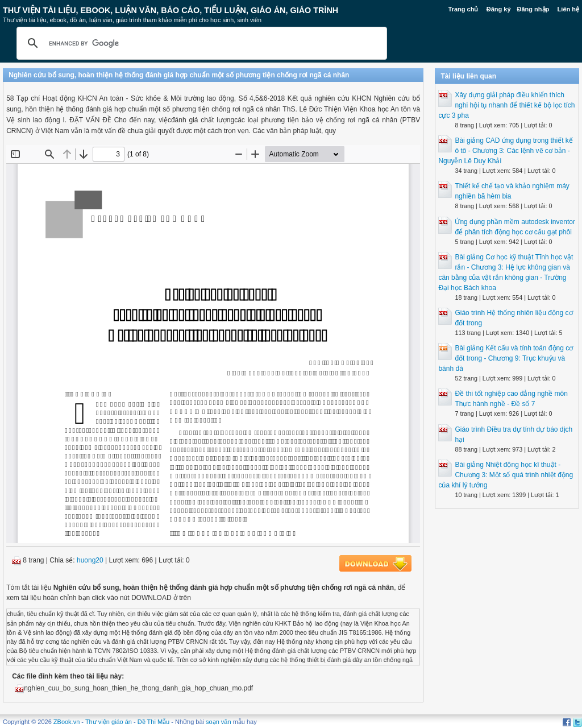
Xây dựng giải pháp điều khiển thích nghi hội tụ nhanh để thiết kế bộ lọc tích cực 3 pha (506, 105)
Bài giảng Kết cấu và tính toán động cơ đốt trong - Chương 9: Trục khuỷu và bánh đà (506, 358)
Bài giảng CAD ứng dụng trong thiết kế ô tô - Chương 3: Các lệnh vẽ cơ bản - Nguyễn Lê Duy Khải (505, 151)
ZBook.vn (66, 722)
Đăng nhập (533, 9)
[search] (200, 43)
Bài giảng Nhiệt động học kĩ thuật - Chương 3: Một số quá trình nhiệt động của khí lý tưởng (506, 475)
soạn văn (219, 722)
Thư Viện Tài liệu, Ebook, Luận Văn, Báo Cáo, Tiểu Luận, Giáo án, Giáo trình (171, 10)
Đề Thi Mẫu (153, 722)
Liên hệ (568, 9)
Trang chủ (463, 9)
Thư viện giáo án (109, 722)
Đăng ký (499, 9)
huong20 (90, 560)
